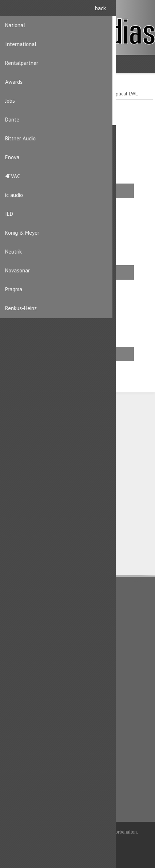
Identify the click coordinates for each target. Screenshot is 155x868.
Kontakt (18, 671)
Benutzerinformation (32, 716)
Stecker (36, 272)
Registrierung (130, 10)
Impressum (22, 637)
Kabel (33, 354)
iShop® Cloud (90, 841)
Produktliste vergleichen (37, 785)
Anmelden (144, 10)
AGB (15, 625)
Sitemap (19, 682)
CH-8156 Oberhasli (42, 447)
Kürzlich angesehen (31, 773)
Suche (17, 796)
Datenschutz (23, 614)
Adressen (20, 728)
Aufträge (20, 739)
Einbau (34, 191)
